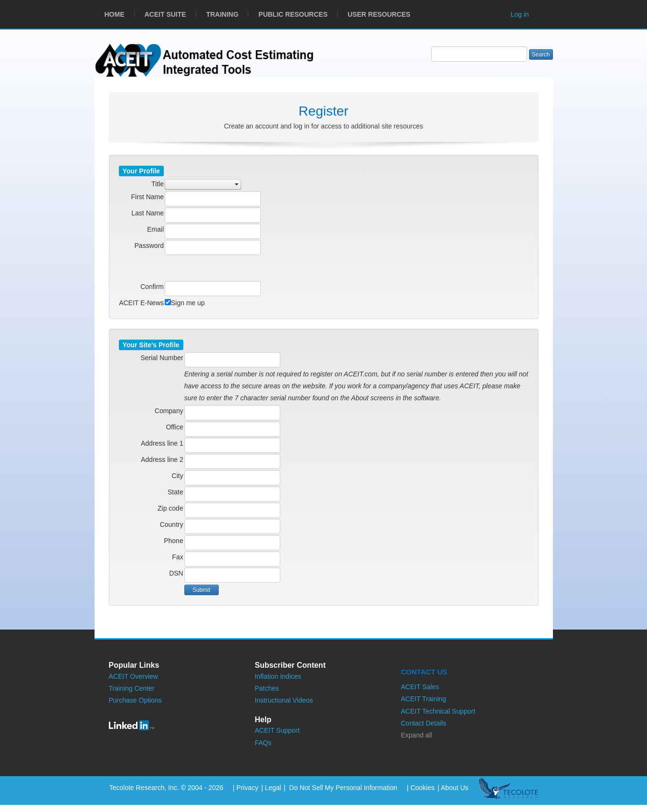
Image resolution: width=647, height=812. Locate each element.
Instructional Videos (284, 700)
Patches (267, 688)
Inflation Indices (278, 676)
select (237, 184)
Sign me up (188, 303)
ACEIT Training (424, 699)
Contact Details (424, 723)
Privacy (247, 788)
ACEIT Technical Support (438, 711)
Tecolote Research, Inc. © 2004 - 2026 (166, 788)
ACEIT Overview (133, 676)
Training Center (132, 688)
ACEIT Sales (420, 687)
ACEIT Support (277, 730)
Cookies (422, 788)
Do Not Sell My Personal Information (342, 788)
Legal (273, 788)
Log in (520, 14)
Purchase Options (135, 700)
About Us (455, 788)
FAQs (263, 743)
